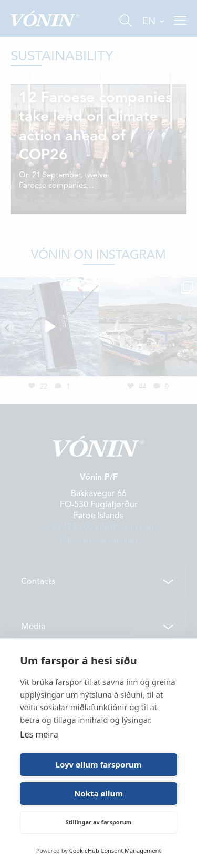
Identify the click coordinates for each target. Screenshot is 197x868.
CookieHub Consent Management (115, 850)
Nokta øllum (98, 793)
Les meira (39, 734)
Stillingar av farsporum (98, 822)
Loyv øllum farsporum (99, 764)
